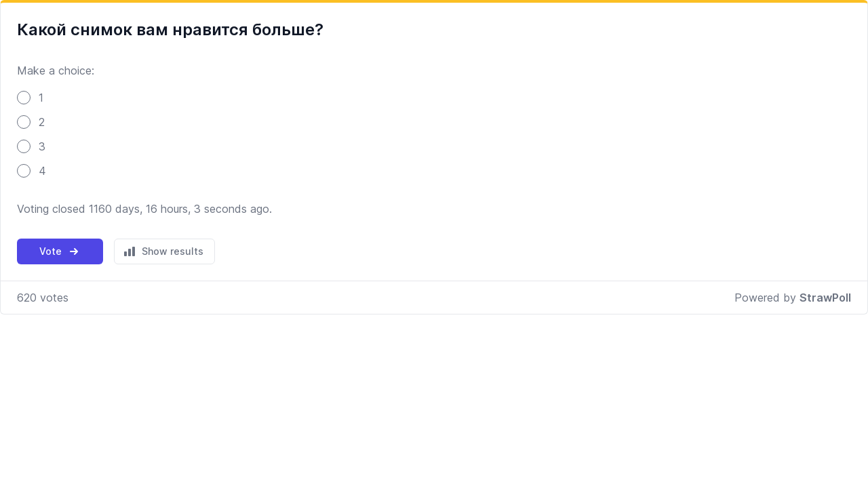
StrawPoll (825, 298)
